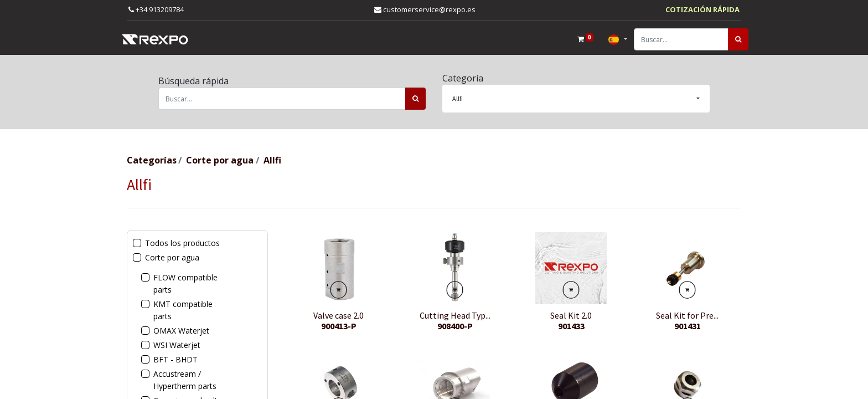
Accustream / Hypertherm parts (185, 380)
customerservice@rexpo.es (425, 9)
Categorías (152, 160)
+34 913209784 (156, 9)
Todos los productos (182, 243)
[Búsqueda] (731, 39)
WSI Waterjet (177, 345)
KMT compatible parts (183, 310)
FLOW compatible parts (185, 283)
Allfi (272, 160)
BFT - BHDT (175, 359)
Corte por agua (220, 160)
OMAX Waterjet (181, 331)
